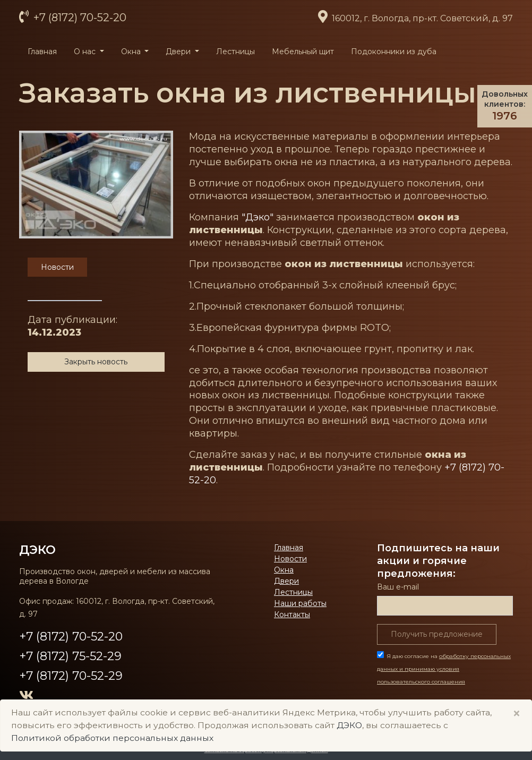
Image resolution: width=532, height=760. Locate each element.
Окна (284, 570)
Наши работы (300, 603)
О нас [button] (86, 52)
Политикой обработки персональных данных (112, 738)
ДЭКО (37, 550)
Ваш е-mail (398, 587)
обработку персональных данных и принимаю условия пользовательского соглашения (444, 669)
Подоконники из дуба (394, 52)
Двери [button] (179, 52)
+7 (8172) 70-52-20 (79, 18)
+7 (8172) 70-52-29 (71, 676)
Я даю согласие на (444, 669)
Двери (286, 581)
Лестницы (235, 52)
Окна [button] (132, 52)
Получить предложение (437, 634)
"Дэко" (258, 217)
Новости (290, 559)
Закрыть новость (96, 362)
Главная (42, 52)
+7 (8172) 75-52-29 (70, 656)
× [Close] (517, 714)
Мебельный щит (303, 52)
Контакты (292, 614)
